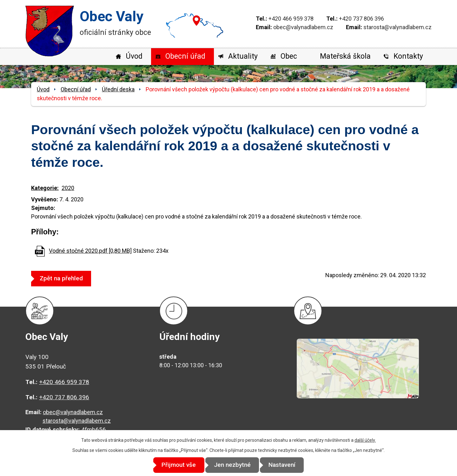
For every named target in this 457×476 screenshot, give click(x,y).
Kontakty (408, 56)
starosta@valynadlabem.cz (397, 27)
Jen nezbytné (232, 465)
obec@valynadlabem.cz (303, 27)
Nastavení (286, 465)
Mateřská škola (345, 56)
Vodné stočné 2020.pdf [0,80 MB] (90, 251)
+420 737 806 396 (361, 19)
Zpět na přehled (63, 278)
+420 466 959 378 (291, 19)
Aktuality (243, 56)
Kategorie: (45, 188)
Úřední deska (118, 89)
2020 (68, 188)
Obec (289, 56)
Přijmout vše (175, 465)
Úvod (134, 56)
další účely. (365, 440)
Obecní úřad (185, 56)
